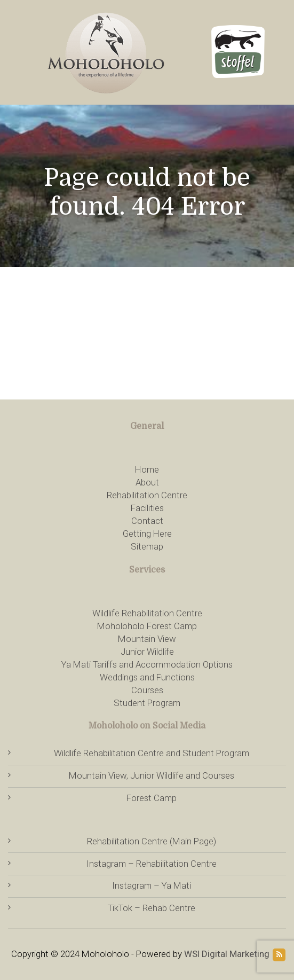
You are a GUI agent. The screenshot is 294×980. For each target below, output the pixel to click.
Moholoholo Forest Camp (147, 626)
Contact (147, 521)
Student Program (147, 703)
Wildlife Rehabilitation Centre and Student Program (152, 753)
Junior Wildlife (147, 652)
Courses (147, 690)
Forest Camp (152, 798)
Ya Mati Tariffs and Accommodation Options (147, 664)
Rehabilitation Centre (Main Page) (152, 841)
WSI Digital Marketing (227, 954)
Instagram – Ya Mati (152, 885)
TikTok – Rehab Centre (152, 908)
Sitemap (147, 546)
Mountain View (147, 639)
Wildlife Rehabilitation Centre (147, 613)
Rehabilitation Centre (147, 495)
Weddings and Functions (147, 677)
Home (147, 469)
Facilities (147, 508)
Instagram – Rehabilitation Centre (152, 864)
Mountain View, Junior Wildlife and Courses (152, 775)
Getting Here (147, 534)
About (147, 482)
